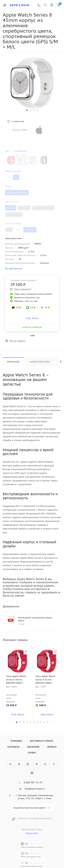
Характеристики (40, 362)
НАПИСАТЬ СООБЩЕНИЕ (32, 327)
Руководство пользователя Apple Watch (35, 619)
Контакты (13, 747)
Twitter (19, 764)
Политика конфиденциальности (35, 818)
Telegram (36, 764)
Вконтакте (10, 764)
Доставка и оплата (42, 741)
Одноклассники (54, 764)
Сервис (32, 753)
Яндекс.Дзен (32, 773)
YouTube (45, 764)
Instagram (28, 764)
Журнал (52, 747)
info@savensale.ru (35, 789)
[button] (27, 110)
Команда (16, 741)
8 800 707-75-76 (33, 783)
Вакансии (33, 747)
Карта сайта (32, 833)
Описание (13, 362)
